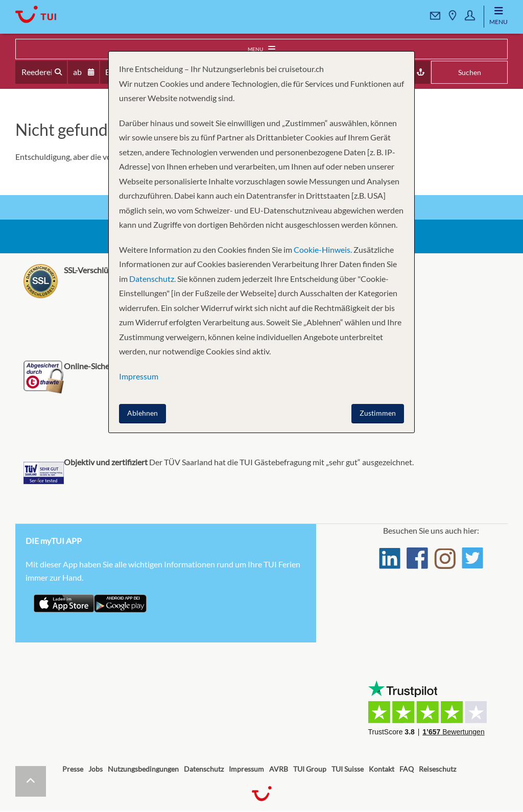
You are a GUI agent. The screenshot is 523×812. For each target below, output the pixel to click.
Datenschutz (204, 769)
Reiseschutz (437, 769)
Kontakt (382, 769)
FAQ (407, 769)
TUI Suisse (348, 769)
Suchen (470, 72)
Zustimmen (378, 413)
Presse (73, 769)
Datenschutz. (152, 279)
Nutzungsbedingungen (143, 769)
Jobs (96, 769)
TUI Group (310, 769)
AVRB (279, 769)
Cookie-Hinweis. (322, 249)
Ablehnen (142, 413)
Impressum (246, 769)
